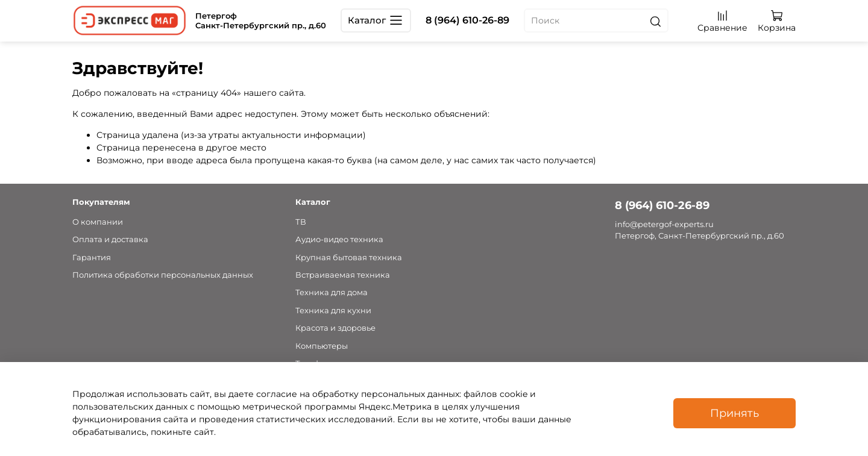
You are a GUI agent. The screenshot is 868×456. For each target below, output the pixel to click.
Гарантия (92, 258)
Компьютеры (322, 346)
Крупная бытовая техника (349, 258)
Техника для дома (332, 292)
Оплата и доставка (110, 239)
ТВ (301, 222)
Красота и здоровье (335, 328)
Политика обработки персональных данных (163, 275)
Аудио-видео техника (339, 239)
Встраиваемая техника (343, 275)
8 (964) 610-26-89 (467, 20)
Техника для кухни (333, 311)
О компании (98, 222)
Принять (734, 413)
